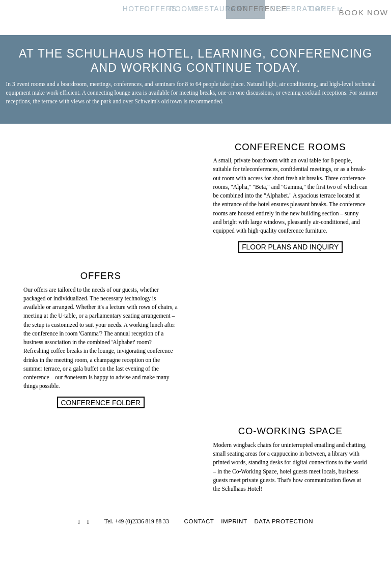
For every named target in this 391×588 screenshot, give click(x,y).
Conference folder (101, 403)
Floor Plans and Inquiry (290, 247)
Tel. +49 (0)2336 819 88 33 (137, 521)
